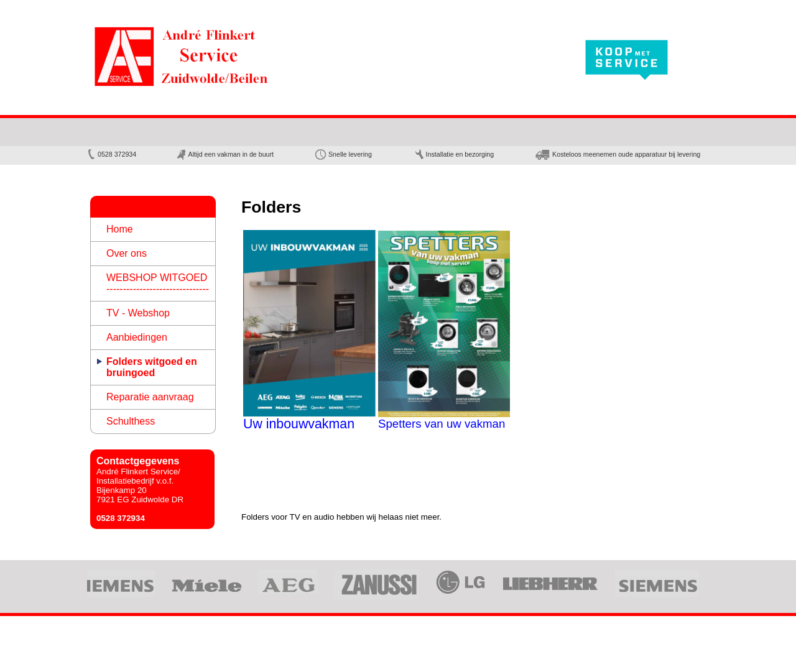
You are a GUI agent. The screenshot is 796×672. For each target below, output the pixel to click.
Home (120, 229)
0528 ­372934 (112, 154)
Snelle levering (343, 154)
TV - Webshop (138, 313)
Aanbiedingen (137, 337)
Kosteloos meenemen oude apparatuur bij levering (617, 154)
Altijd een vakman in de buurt (225, 154)
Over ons (127, 253)
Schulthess (131, 421)
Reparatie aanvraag (150, 397)
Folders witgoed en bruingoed (152, 367)
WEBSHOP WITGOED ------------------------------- (158, 283)
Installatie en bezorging (455, 154)
